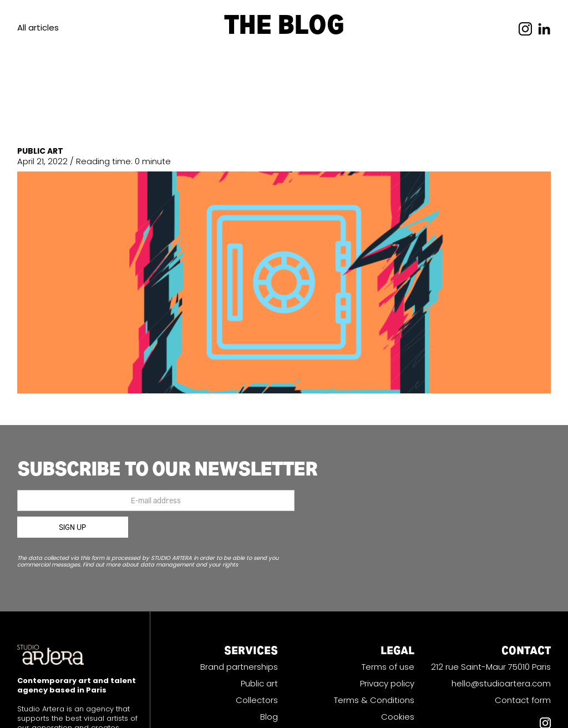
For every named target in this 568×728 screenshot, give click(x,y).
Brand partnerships (239, 667)
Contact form (523, 700)
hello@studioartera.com (501, 684)
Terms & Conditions (374, 700)
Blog (269, 717)
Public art (259, 684)
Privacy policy (387, 684)
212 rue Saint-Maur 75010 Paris (491, 667)
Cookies (398, 717)
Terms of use (388, 667)
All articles (38, 27)
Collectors (257, 700)
